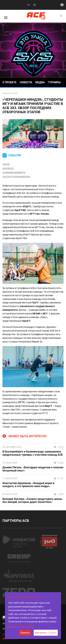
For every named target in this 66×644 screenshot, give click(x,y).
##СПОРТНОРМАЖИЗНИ (16, 177)
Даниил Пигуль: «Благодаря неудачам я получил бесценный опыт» (33, 469)
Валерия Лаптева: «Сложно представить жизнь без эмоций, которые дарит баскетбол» (32, 501)
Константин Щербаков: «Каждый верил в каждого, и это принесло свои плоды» (28, 485)
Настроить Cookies (46, 633)
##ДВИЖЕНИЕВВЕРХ (14, 173)
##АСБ (6, 164)
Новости (26, 82)
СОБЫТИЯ (15, 155)
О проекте (9, 82)
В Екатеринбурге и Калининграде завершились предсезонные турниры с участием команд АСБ (33, 453)
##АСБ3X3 (8, 168)
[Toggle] (6, 18)
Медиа (40, 82)
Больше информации (21, 625)
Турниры (54, 82)
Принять (25, 633)
